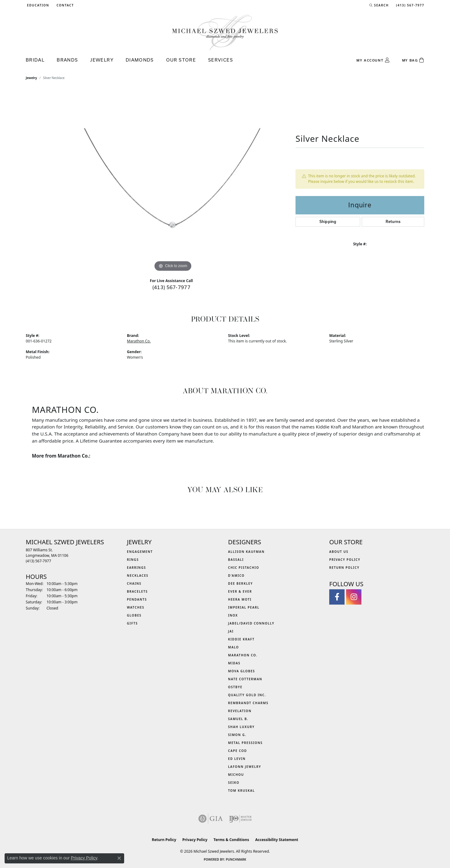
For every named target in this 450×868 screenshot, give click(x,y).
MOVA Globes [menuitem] (242, 671)
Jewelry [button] (102, 60)
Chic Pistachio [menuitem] (244, 568)
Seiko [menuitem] (234, 783)
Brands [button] (67, 60)
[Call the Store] (38, 561)
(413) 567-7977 (172, 287)
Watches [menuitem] (136, 607)
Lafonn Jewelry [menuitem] (245, 767)
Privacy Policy (345, 560)
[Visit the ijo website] (240, 819)
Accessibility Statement (276, 840)
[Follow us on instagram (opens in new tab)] (354, 597)
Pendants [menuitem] (137, 599)
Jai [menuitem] (231, 631)
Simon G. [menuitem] (237, 735)
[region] (173, 181)
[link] (65, 5)
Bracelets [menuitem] (137, 591)
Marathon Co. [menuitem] (243, 655)
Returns (393, 222)
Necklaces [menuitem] (138, 576)
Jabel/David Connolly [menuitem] (251, 623)
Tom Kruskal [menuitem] (241, 791)
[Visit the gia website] (211, 819)
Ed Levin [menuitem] (237, 759)
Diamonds (140, 60)
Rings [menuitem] (133, 560)
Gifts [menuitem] (132, 623)
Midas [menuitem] (234, 663)
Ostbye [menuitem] (235, 687)
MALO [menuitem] (234, 647)
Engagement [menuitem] (140, 552)
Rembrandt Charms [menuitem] (248, 703)
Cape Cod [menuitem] (238, 751)
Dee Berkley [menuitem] (240, 583)
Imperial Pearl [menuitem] (244, 607)
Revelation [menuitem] (240, 711)
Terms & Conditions (231, 840)
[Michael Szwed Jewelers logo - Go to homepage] (225, 32)
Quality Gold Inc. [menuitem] (247, 695)
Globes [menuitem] (134, 615)
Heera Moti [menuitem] (240, 599)
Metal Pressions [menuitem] (245, 743)
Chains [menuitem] (134, 583)
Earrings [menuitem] (136, 568)
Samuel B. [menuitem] (238, 719)
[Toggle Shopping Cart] (413, 60)
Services (221, 60)
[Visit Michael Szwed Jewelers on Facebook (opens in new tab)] (337, 597)
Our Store (181, 60)
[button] (37, 5)
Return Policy (344, 568)
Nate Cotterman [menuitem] (245, 679)
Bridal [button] (35, 60)
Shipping (328, 222)
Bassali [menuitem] (236, 560)
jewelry (31, 78)
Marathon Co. (139, 341)
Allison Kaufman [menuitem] (246, 552)
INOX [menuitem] (233, 615)
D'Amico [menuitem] (236, 576)
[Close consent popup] (119, 858)
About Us (339, 552)
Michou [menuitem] (236, 775)
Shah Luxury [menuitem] (241, 727)
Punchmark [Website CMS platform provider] (236, 859)
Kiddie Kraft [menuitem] (241, 639)
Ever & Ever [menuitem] (240, 591)
